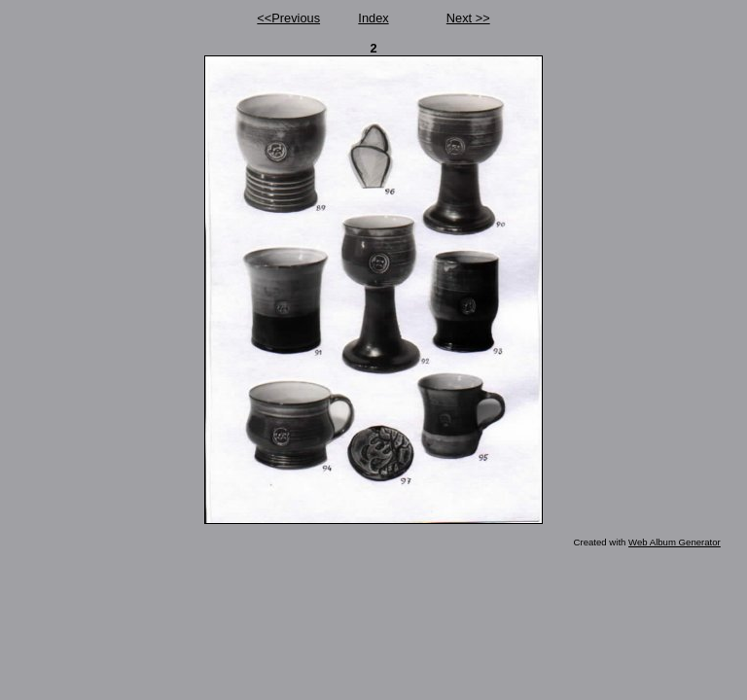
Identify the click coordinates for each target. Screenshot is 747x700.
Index (373, 18)
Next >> (468, 18)
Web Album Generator (675, 542)
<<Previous (288, 18)
